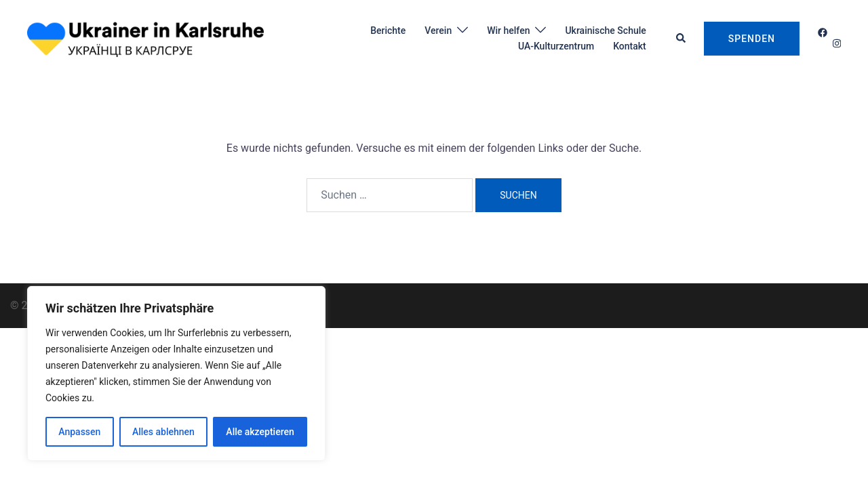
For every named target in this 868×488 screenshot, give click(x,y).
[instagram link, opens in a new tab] (835, 43)
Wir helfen (508, 30)
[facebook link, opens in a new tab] (822, 33)
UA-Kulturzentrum (556, 46)
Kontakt (630, 46)
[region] (176, 373)
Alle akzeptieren (260, 432)
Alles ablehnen (163, 432)
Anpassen (79, 432)
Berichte (388, 30)
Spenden (752, 39)
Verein (438, 30)
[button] (682, 39)
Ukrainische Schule (605, 30)
